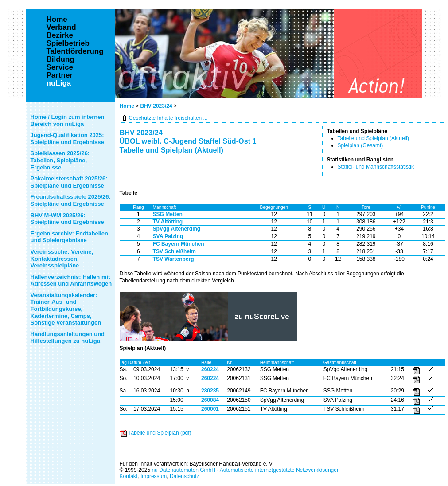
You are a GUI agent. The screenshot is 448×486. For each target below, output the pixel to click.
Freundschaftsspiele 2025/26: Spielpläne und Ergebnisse (71, 200)
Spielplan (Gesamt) (360, 145)
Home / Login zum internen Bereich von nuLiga (68, 120)
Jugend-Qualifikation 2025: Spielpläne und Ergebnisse (67, 139)
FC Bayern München (179, 244)
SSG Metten (168, 214)
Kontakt (129, 476)
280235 (210, 391)
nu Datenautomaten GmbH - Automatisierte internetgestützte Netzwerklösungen (245, 470)
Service (60, 67)
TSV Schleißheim (174, 251)
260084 (210, 400)
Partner (60, 75)
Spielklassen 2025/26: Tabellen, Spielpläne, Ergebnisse (60, 160)
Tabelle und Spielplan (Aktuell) (373, 138)
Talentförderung (75, 51)
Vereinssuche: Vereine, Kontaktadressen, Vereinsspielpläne (62, 259)
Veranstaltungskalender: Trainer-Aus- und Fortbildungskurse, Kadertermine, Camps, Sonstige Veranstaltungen (66, 309)
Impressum (154, 476)
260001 (210, 409)
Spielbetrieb (68, 43)
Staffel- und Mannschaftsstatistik (376, 167)
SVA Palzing (168, 236)
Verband (61, 27)
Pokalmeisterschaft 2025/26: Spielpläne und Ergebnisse (69, 182)
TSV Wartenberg (173, 259)
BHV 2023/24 (157, 106)
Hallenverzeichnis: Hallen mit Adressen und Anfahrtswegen (71, 280)
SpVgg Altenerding (177, 229)
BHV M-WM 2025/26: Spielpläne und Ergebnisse (67, 219)
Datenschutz (185, 476)
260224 (210, 369)
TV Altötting (168, 222)
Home (127, 106)
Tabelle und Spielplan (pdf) (160, 433)
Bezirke (60, 35)
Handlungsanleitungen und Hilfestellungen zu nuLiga (68, 338)
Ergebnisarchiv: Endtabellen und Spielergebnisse (70, 237)
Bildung (60, 59)
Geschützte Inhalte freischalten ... (168, 118)
